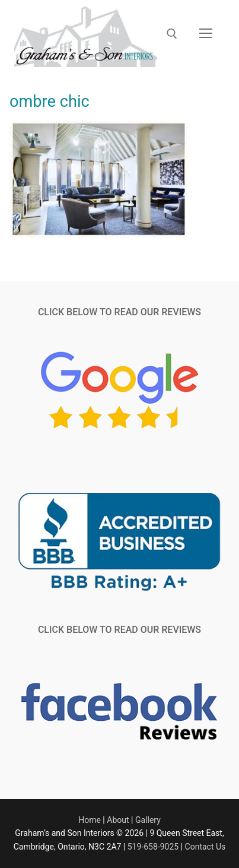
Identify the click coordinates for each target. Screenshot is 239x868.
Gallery (148, 820)
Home (90, 820)
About (118, 820)
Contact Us (205, 847)
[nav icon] (206, 34)
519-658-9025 (153, 847)
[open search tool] (172, 34)
